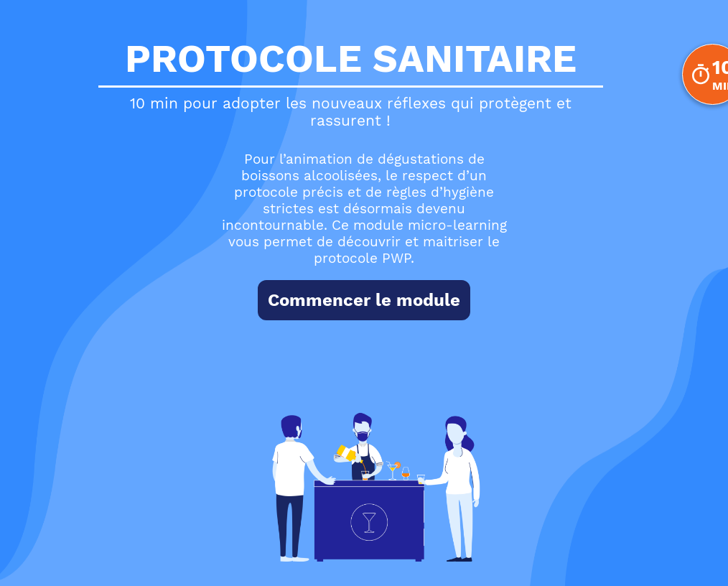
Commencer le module (364, 300)
